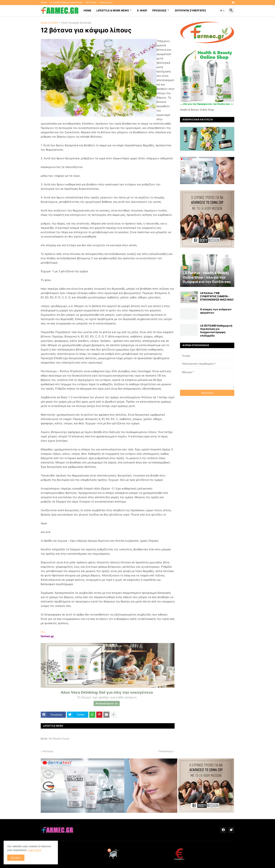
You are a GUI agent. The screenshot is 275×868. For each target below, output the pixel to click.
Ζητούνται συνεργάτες (190, 10)
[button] (222, 10)
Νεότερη (48, 751)
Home (44, 2)
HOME (87, 10)
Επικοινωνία (106, 2)
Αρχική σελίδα (49, 23)
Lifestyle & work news (113, 10)
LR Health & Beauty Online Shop (66, 2)
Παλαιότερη (165, 751)
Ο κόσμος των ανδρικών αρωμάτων (216, 311)
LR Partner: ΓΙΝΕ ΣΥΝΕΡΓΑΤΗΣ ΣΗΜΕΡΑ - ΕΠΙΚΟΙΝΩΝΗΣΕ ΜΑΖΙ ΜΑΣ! (217, 296)
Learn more (35, 850)
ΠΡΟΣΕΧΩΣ (159, 10)
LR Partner (91, 2)
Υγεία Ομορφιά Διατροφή (76, 23)
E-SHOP (142, 10)
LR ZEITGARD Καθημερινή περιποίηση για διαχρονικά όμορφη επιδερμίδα (216, 331)
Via (43, 632)
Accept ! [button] (16, 858)
